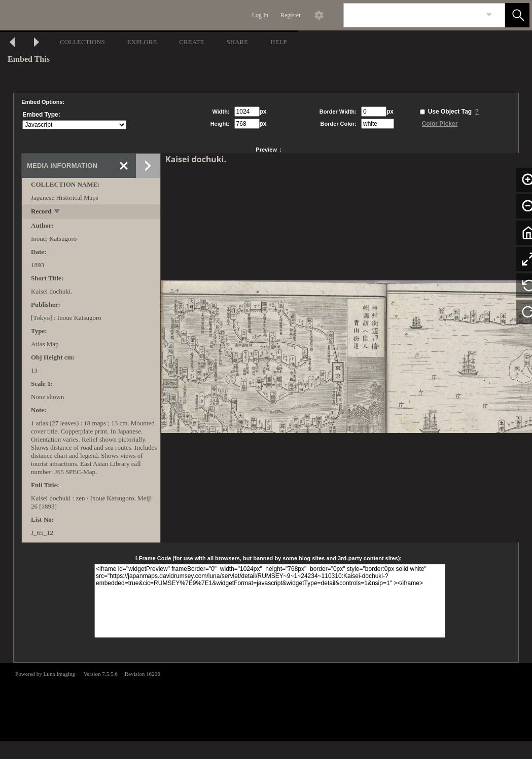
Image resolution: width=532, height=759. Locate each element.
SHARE (237, 42)
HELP (279, 42)
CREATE (191, 42)
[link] (489, 15)
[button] (517, 15)
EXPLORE (142, 42)
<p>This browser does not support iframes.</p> (266, 701)
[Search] (412, 15)
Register (291, 15)
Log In (260, 15)
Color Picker (440, 124)
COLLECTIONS (82, 42)
